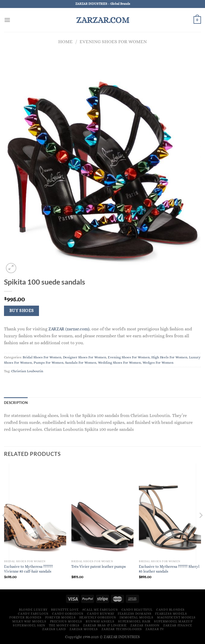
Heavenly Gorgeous (98, 617)
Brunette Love (65, 610)
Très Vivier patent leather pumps (98, 566)
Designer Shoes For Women (85, 357)
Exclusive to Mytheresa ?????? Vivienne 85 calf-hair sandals (28, 569)
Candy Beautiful (137, 610)
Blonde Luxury (33, 610)
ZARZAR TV (155, 629)
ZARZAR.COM (103, 20)
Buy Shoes (22, 311)
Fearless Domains (135, 614)
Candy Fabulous (33, 614)
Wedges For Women (158, 362)
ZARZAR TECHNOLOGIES (122, 629)
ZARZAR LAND (54, 629)
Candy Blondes (170, 610)
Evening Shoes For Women (113, 41)
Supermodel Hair (134, 621)
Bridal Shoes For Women (42, 357)
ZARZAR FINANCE (178, 625)
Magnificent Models (176, 617)
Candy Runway (100, 614)
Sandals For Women (81, 362)
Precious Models (66, 621)
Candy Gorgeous (68, 614)
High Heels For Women (169, 357)
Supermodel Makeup (173, 621)
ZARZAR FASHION (145, 625)
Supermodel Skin (29, 625)
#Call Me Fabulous (100, 610)
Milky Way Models (29, 621)
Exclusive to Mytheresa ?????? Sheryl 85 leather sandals (169, 569)
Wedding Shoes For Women (119, 362)
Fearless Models (171, 614)
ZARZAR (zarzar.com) (69, 329)
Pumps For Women (49, 362)
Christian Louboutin (27, 371)
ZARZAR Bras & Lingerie (105, 625)
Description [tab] (16, 403)
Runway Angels (100, 621)
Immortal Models (136, 617)
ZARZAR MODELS (84, 629)
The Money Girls (64, 625)
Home (65, 41)
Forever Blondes (25, 617)
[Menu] (7, 20)
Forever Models (60, 617)
